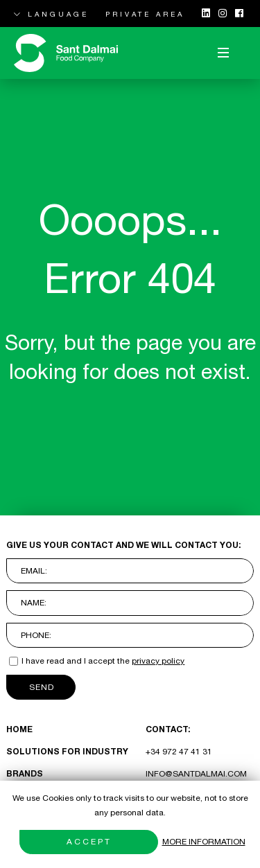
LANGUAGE (51, 14)
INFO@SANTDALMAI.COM (196, 774)
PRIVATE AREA (145, 14)
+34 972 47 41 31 (179, 752)
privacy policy (158, 661)
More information (204, 842)
